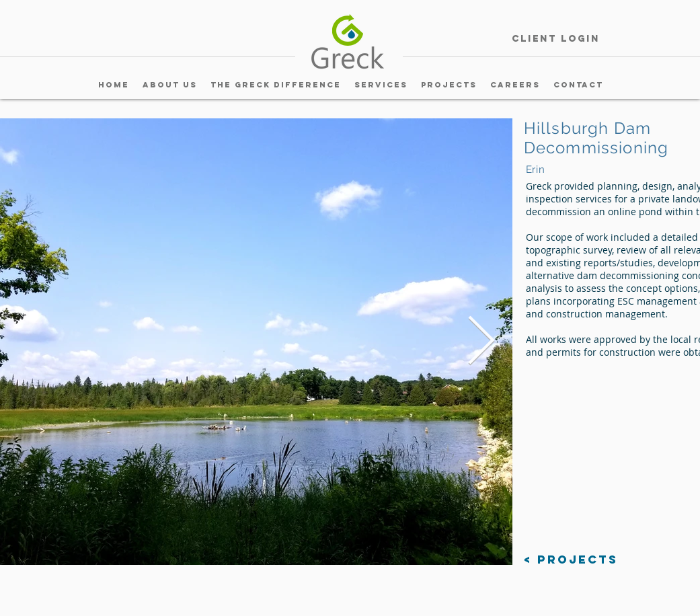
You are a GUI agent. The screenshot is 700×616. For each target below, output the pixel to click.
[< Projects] (571, 560)
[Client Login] (556, 39)
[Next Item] (481, 342)
